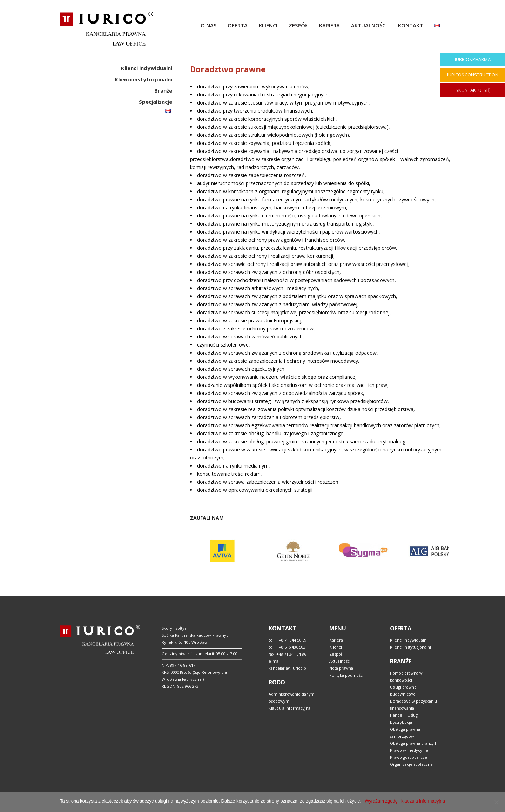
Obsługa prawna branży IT (414, 743)
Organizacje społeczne (411, 764)
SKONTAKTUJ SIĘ (473, 90)
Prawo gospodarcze (409, 757)
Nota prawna (341, 668)
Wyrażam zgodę (381, 801)
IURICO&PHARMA (473, 59)
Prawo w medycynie (409, 750)
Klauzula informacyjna (289, 708)
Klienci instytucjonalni (410, 647)
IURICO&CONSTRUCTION (473, 75)
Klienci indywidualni (409, 640)
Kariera (336, 640)
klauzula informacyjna (423, 801)
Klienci (336, 647)
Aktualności (340, 661)
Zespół (336, 654)
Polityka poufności (346, 675)
